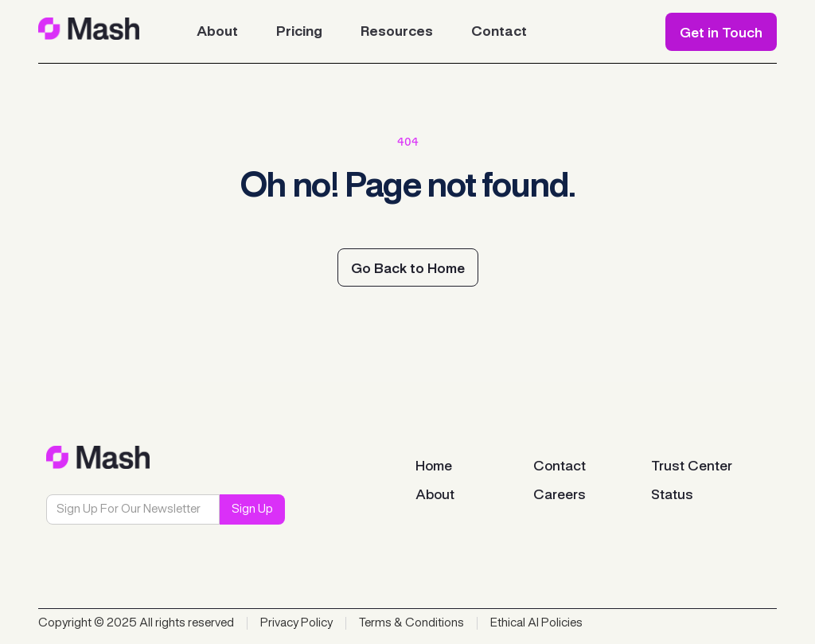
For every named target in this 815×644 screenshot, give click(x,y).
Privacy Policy (296, 623)
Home (434, 466)
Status (672, 495)
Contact (560, 466)
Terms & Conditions (411, 623)
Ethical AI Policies (536, 623)
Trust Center (692, 466)
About (435, 495)
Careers (560, 495)
